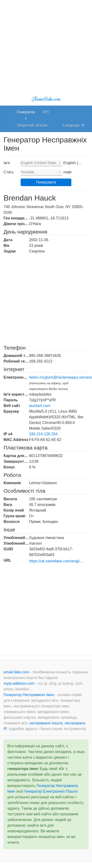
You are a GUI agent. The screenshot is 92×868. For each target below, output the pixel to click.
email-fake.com (17, 672)
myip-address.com (19, 683)
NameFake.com (46, 99)
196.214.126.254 (43, 434)
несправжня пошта (46, 723)
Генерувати (46, 182)
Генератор (26, 112)
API (46, 112)
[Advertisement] (44, 44)
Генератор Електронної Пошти (51, 791)
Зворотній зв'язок (32, 125)
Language (74, 125)
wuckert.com (40, 406)
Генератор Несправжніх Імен (29, 695)
